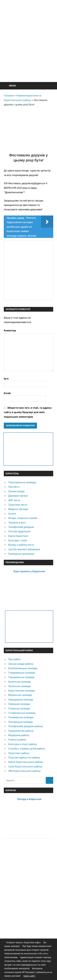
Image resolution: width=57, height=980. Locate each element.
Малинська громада (20, 695)
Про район (14, 659)
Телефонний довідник (21, 527)
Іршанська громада (20, 682)
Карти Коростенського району (26, 762)
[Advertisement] (28, 48)
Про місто (14, 487)
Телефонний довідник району (26, 726)
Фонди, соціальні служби (23, 518)
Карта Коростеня (18, 536)
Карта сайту (29, 976)
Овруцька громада (19, 704)
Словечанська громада (22, 713)
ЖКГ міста (14, 500)
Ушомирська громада (21, 717)
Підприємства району (21, 731)
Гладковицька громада (22, 673)
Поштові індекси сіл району (24, 757)
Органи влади (16, 491)
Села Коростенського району (25, 766)
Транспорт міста (18, 505)
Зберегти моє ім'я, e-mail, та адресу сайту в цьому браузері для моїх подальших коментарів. (28, 412)
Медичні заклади (18, 509)
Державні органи (18, 496)
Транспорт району (19, 753)
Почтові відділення (19, 531)
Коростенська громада (22, 690)
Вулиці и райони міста (21, 545)
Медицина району (19, 735)
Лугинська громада (19, 686)
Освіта (12, 514)
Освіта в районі (17, 740)
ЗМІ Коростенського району (24, 771)
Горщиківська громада (21, 677)
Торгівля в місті (17, 522)
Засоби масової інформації (24, 549)
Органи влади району (21, 664)
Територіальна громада (22, 482)
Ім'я (6, 379)
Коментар (10, 330)
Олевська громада (19, 708)
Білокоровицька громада (23, 668)
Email (7, 393)
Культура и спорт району (23, 744)
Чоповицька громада (20, 722)
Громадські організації (21, 554)
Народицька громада (21, 699)
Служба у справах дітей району (27, 748)
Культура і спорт (18, 540)
